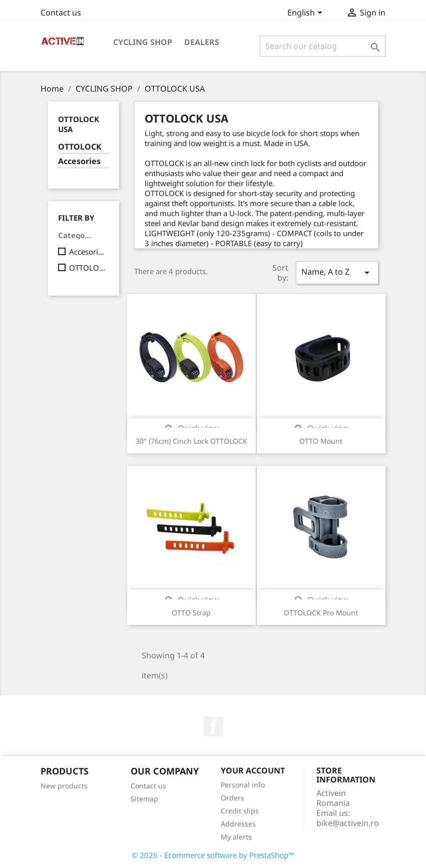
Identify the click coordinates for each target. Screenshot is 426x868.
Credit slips (240, 811)
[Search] (323, 46)
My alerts (236, 837)
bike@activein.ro (348, 823)
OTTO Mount (321, 441)
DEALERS (202, 42)
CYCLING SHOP (143, 42)
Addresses (238, 824)
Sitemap (144, 799)
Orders (233, 798)
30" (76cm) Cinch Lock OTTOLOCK (191, 441)
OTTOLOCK (80, 147)
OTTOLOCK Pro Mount (321, 613)
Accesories (79, 161)
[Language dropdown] (307, 14)
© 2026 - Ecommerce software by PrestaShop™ (213, 855)
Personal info (243, 785)
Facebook (213, 726)
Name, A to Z (337, 272)
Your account (253, 770)
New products (64, 786)
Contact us (61, 13)
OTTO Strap (191, 613)
